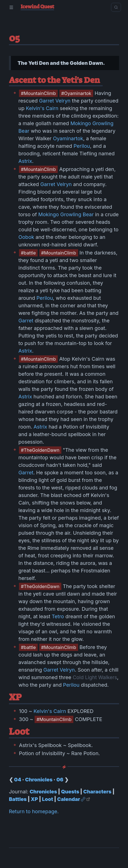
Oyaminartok (68, 138)
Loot (48, 799)
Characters (97, 792)
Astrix (25, 161)
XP (34, 799)
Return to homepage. (34, 811)
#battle (28, 253)
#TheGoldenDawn (40, 450)
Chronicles (39, 780)
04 (18, 780)
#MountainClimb (38, 93)
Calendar (69, 799)
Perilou (82, 146)
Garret (26, 321)
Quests (70, 792)
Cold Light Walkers (95, 677)
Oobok (26, 237)
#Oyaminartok (76, 93)
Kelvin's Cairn (42, 108)
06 (60, 780)
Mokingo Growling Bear (66, 214)
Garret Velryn (55, 101)
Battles (18, 799)
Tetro (58, 616)
